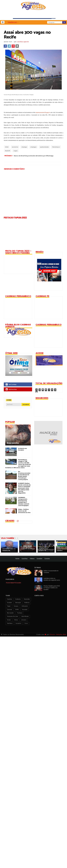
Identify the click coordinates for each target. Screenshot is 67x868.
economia (15, 147)
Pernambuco (56, 147)
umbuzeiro (25, 606)
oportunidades (44, 147)
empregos (33, 147)
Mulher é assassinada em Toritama (51, 572)
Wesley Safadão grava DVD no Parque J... (28, 549)
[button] (3, 22)
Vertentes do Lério (13, 616)
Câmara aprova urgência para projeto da (44, 549)
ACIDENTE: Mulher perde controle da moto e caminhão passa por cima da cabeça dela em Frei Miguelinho (24, 488)
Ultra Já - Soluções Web (58, 635)
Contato (47, 559)
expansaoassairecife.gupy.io (43, 112)
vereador (25, 610)
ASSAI (7, 147)
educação (18, 603)
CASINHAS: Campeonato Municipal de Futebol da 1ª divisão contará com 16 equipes (24, 502)
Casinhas (25, 559)
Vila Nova (10, 623)
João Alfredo (25, 616)
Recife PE (8, 151)
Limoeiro (24, 620)
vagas (16, 151)
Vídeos (32, 559)
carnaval (9, 610)
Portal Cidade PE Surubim (13, 583)
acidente (18, 599)
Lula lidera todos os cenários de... (9, 550)
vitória (16, 620)
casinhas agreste (23, 42)
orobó (9, 620)
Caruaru (16, 606)
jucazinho (18, 623)
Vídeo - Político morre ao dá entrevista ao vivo (24, 511)
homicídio (27, 599)
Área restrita (13, 443)
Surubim (39, 559)
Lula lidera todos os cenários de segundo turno (52, 579)
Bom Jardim (10, 613)
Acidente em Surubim (23, 449)
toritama (20, 613)
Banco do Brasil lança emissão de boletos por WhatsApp (34, 156)
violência (27, 603)
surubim (9, 603)
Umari (26, 623)
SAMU (17, 610)
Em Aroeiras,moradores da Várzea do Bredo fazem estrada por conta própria (24, 476)
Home (17, 559)
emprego (24, 147)
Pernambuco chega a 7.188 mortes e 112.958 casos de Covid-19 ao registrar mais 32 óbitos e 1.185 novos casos (18, 464)
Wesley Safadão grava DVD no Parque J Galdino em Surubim (52, 588)
